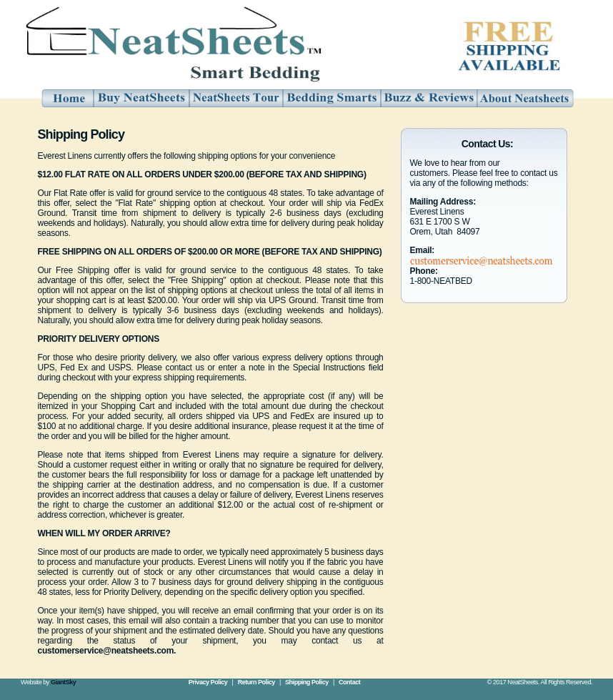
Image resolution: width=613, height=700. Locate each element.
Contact (349, 682)
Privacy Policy (208, 682)
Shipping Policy (307, 682)
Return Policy (256, 682)
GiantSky (63, 682)
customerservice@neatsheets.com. (107, 651)
